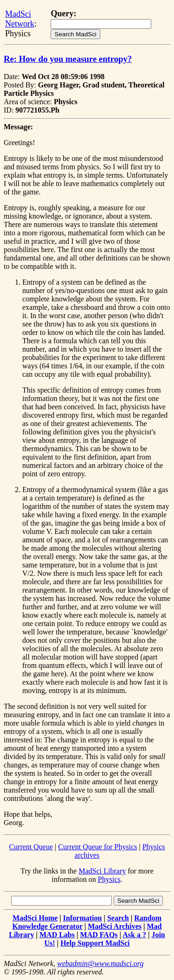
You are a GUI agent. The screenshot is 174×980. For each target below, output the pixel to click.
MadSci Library (102, 871)
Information (83, 918)
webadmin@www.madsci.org (100, 963)
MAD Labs (57, 935)
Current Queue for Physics (97, 847)
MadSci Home (35, 918)
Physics (109, 879)
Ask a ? (134, 935)
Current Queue (31, 847)
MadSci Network (20, 19)
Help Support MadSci (95, 943)
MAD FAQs (99, 935)
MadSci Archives (115, 926)
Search (118, 918)
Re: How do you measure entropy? (68, 59)
